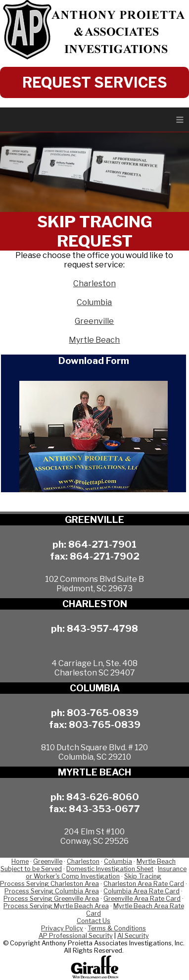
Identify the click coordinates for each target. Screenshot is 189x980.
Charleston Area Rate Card (144, 884)
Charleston (94, 284)
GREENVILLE (94, 520)
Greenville (94, 321)
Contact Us (94, 921)
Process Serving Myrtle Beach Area (56, 906)
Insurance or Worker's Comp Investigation (106, 873)
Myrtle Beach (94, 340)
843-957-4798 (102, 628)
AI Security (133, 936)
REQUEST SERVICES (95, 82)
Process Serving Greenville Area (51, 899)
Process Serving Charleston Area (49, 884)
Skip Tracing (143, 876)
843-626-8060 (103, 797)
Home (20, 861)
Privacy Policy (62, 928)
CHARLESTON (95, 604)
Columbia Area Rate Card (142, 891)
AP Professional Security (76, 936)
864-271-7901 (102, 544)
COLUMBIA (95, 688)
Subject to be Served (31, 869)
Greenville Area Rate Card (142, 899)
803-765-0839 (103, 713)
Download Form (94, 361)
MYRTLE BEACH (94, 772)
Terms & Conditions (117, 928)
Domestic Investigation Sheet (110, 869)
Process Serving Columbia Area (52, 891)
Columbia (94, 302)
